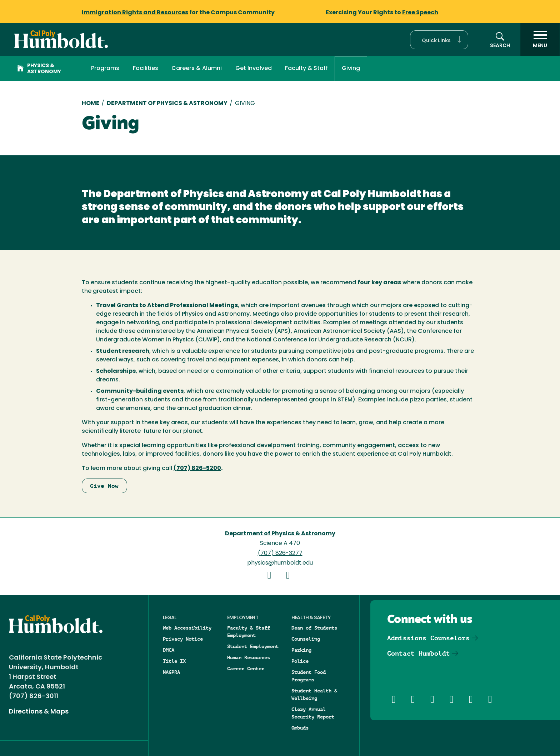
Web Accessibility (187, 628)
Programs (105, 69)
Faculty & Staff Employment (249, 632)
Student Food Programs (309, 676)
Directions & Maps (39, 712)
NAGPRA (171, 672)
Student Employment (253, 646)
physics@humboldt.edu (280, 563)
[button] (439, 40)
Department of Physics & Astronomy (167, 104)
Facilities (146, 69)
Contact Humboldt (419, 653)
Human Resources (249, 657)
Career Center (246, 669)
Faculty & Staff (306, 69)
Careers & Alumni (197, 69)
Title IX (174, 661)
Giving (351, 69)
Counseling (306, 639)
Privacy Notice (183, 639)
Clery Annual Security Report (313, 713)
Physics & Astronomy (39, 69)
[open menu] (540, 40)
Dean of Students (314, 628)
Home (91, 104)
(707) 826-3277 (280, 554)
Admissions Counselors (428, 638)
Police (300, 661)
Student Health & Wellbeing (314, 694)
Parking (301, 650)
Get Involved (254, 69)
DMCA (169, 650)
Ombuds (300, 728)
